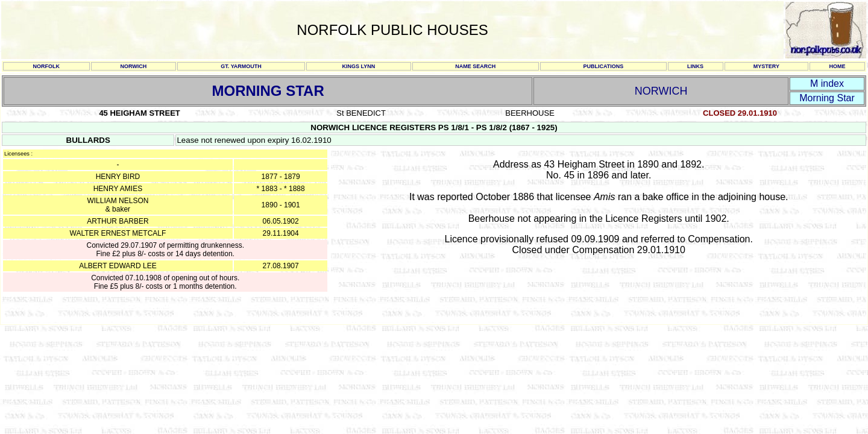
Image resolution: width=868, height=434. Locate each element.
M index (827, 83)
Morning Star (827, 98)
